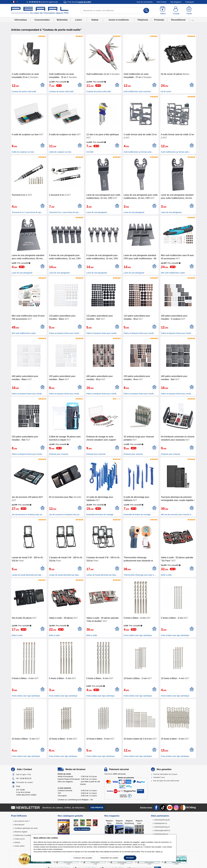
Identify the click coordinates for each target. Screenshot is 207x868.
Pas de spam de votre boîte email (166, 781)
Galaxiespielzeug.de (162, 820)
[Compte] (176, 11)
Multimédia (62, 20)
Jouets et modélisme (119, 20)
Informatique (21, 20)
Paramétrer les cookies (109, 858)
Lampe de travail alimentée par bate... (27, 575)
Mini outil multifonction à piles (173, 273)
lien (144, 845)
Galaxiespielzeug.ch (162, 827)
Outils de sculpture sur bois (23, 152)
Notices (17, 842)
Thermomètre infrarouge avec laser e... (140, 575)
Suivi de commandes (145, 2)
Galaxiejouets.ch (161, 823)
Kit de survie (166, 92)
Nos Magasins (176, 2)
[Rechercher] (146, 11)
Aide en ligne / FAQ (23, 774)
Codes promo (20, 839)
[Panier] (189, 11)
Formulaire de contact (24, 782)
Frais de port (79, 2)
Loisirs (79, 20)
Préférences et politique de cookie (27, 835)
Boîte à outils (166, 575)
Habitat (95, 20)
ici (162, 852)
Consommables (42, 20)
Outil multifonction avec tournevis (137, 92)
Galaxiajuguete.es (161, 834)
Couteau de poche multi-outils (24, 92)
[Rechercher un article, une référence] (115, 11)
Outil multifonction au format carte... (138, 152)
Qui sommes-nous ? (22, 821)
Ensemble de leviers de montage (100, 515)
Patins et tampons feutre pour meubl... (65, 333)
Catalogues (190, 2)
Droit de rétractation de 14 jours (165, 774)
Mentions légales (21, 832)
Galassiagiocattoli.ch (162, 830)
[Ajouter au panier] (42, 85)
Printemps (159, 20)
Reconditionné (178, 20)
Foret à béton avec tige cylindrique (138, 635)
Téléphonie (143, 20)
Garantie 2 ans (159, 777)
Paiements (115, 774)
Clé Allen (90, 152)
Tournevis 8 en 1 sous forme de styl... (27, 212)
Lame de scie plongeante (97, 212)
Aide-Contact (162, 2)
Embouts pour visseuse (59, 454)
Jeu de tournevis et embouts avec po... (28, 515)
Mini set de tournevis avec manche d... (177, 515)
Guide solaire (19, 846)
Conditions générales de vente (26, 828)
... (193, 20)
